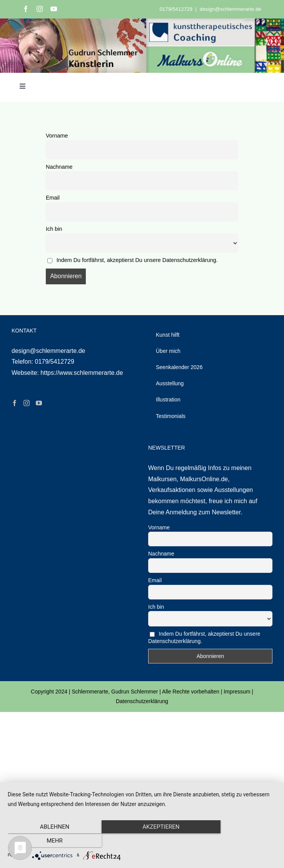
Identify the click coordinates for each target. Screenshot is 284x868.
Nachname (59, 167)
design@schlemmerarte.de (231, 9)
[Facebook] (15, 403)
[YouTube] (39, 403)
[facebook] (26, 9)
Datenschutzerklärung (142, 701)
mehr (236, 841)
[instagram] (40, 9)
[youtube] (54, 9)
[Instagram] (27, 403)
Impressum (237, 692)
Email (53, 198)
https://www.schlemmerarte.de (82, 373)
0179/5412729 (176, 9)
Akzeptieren (142, 841)
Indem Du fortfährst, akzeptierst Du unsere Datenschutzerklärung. (137, 260)
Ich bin (54, 229)
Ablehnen (48, 841)
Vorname (57, 136)
